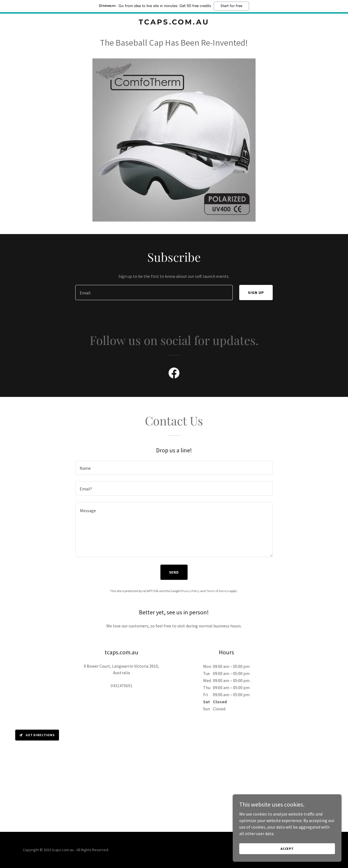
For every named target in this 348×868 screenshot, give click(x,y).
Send (174, 572)
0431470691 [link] (122, 686)
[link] (174, 23)
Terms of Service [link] (217, 591)
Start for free (231, 6)
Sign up (256, 293)
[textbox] (154, 293)
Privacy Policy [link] (190, 591)
